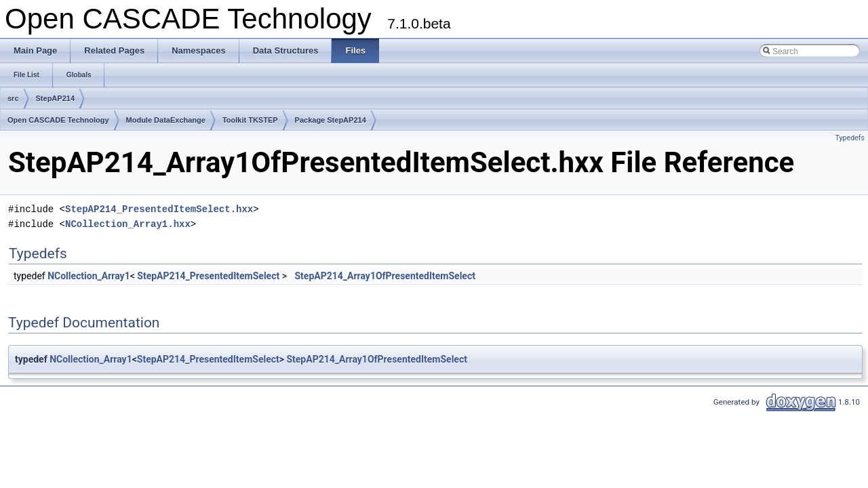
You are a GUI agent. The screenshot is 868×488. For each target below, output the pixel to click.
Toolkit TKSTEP (250, 120)
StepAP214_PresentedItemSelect (208, 276)
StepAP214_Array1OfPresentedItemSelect (384, 276)
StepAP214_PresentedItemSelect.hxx (159, 209)
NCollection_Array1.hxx (128, 224)
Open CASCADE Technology (58, 120)
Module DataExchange (166, 120)
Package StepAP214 (331, 120)
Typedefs (850, 138)
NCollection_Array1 (89, 276)
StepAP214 (55, 98)
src (13, 98)
